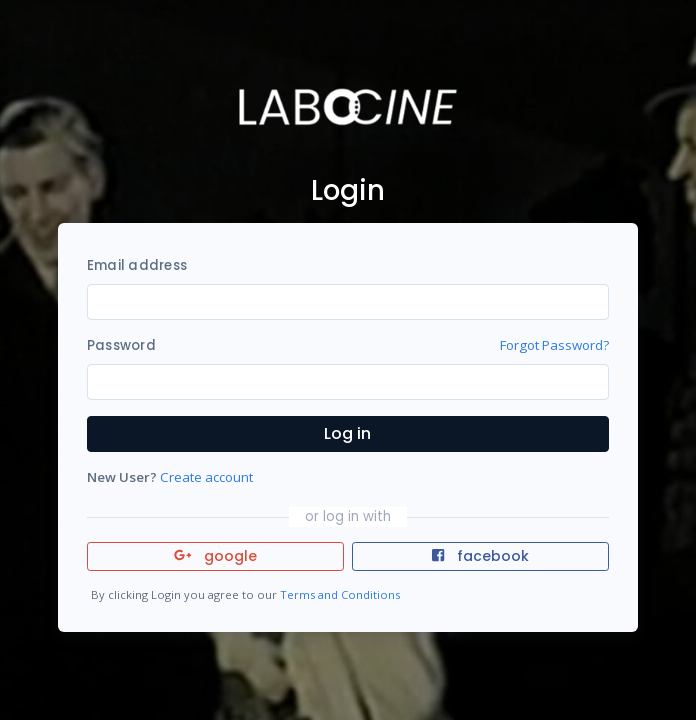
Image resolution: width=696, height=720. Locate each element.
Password (121, 345)
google (215, 556)
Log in (347, 433)
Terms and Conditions (340, 594)
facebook (480, 556)
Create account (206, 477)
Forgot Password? (554, 345)
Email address (137, 265)
